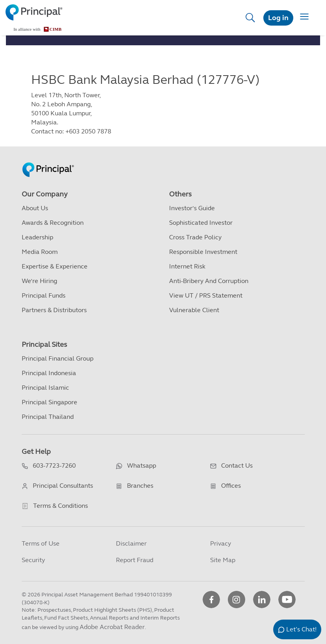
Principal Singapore (49, 402)
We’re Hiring (39, 281)
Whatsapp (142, 465)
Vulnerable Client (194, 310)
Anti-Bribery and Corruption (209, 281)
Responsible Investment (203, 252)
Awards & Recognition (53, 223)
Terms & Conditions (61, 506)
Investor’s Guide (192, 208)
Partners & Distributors (54, 310)
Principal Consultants (63, 486)
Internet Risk (187, 266)
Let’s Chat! (301, 629)
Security (33, 560)
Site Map (223, 560)
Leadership (37, 237)
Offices (231, 486)
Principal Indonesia (49, 373)
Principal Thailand (48, 417)
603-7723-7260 (54, 465)
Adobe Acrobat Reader (112, 627)
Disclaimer (131, 543)
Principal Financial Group (58, 358)
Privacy (221, 543)
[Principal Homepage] (48, 161)
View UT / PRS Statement (206, 295)
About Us (35, 208)
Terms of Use (41, 543)
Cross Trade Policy (195, 237)
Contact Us (237, 465)
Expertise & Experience (55, 266)
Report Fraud (135, 560)
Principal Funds (44, 295)
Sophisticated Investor (201, 223)
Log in (278, 18)
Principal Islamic (45, 388)
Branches (140, 486)
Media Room (40, 252)
